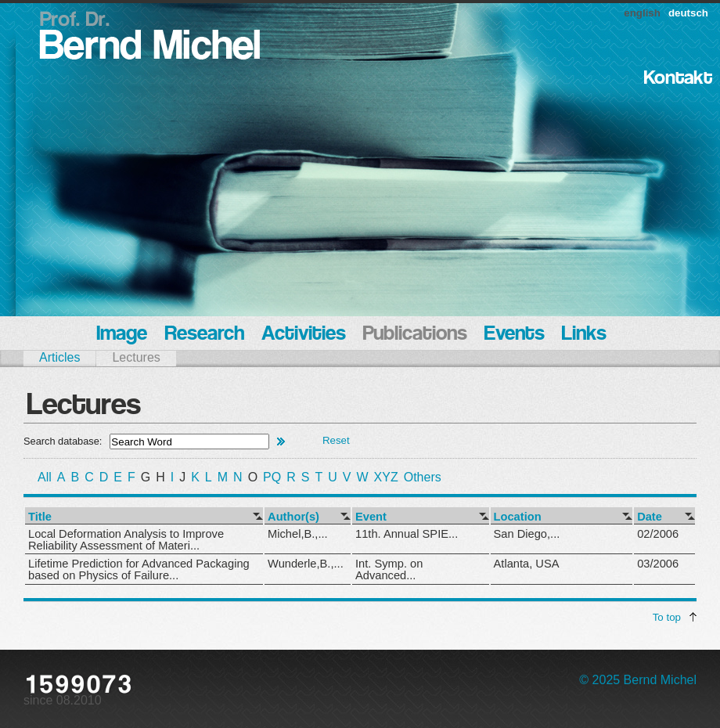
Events (515, 335)
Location (518, 517)
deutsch (688, 13)
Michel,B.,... (298, 534)
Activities (304, 335)
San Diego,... (527, 534)
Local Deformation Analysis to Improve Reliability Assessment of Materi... (126, 540)
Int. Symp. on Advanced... (389, 569)
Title (40, 517)
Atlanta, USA (527, 564)
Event (371, 517)
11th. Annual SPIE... (407, 534)
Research (204, 335)
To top (667, 617)
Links (584, 335)
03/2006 (658, 564)
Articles (59, 357)
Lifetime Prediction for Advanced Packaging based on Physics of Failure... (139, 569)
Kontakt (678, 79)
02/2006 (658, 534)
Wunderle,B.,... (306, 564)
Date (650, 517)
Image (122, 335)
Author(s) (293, 517)
